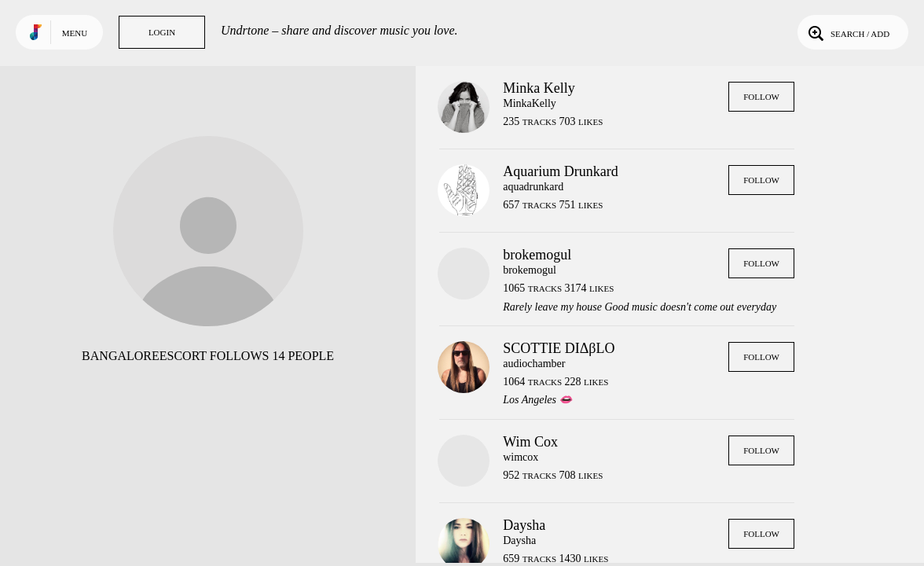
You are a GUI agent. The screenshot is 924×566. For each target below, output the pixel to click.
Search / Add (847, 32)
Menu (75, 33)
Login (162, 32)
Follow (761, 97)
